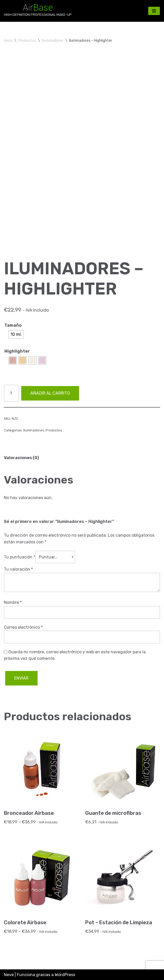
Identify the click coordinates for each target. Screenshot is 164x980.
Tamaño (13, 325)
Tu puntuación (20, 557)
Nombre (13, 602)
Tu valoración (18, 569)
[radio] (16, 334)
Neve (9, 975)
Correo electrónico (23, 627)
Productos (27, 41)
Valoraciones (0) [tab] (21, 458)
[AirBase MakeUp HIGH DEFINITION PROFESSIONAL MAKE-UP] (38, 11)
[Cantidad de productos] (11, 393)
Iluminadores (53, 41)
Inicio (8, 41)
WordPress (65, 975)
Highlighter (17, 351)
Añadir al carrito (50, 393)
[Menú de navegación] (154, 11)
